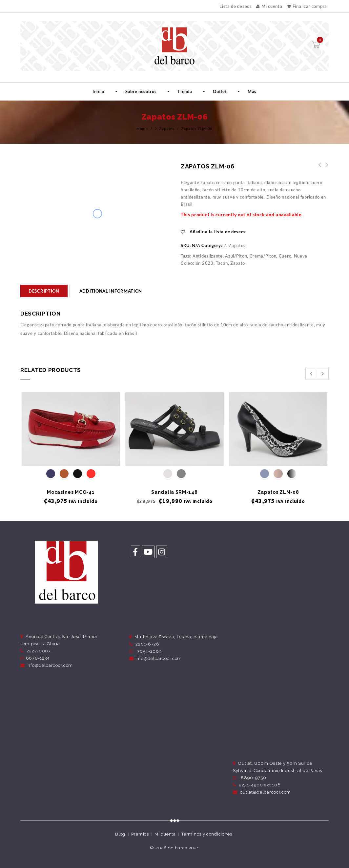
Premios (140, 834)
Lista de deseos (236, 6)
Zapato (238, 263)
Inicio (98, 91)
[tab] (44, 291)
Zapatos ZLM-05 (325, 168)
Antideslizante (208, 256)
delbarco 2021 (183, 848)
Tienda (185, 91)
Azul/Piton (236, 256)
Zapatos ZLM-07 (318, 168)
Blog (120, 834)
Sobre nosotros (141, 91)
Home (142, 129)
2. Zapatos (164, 129)
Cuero (285, 256)
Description (44, 291)
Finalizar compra (307, 6)
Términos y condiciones (207, 834)
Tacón (222, 263)
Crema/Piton (263, 256)
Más (252, 91)
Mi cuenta (269, 6)
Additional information (111, 291)
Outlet (220, 91)
